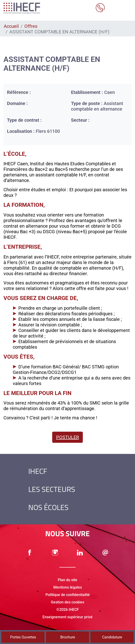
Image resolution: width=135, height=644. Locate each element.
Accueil (11, 26)
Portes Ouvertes (23, 637)
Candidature (112, 637)
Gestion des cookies (67, 602)
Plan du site (67, 580)
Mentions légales (68, 587)
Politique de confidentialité (68, 595)
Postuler (67, 437)
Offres (31, 26)
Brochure (68, 637)
